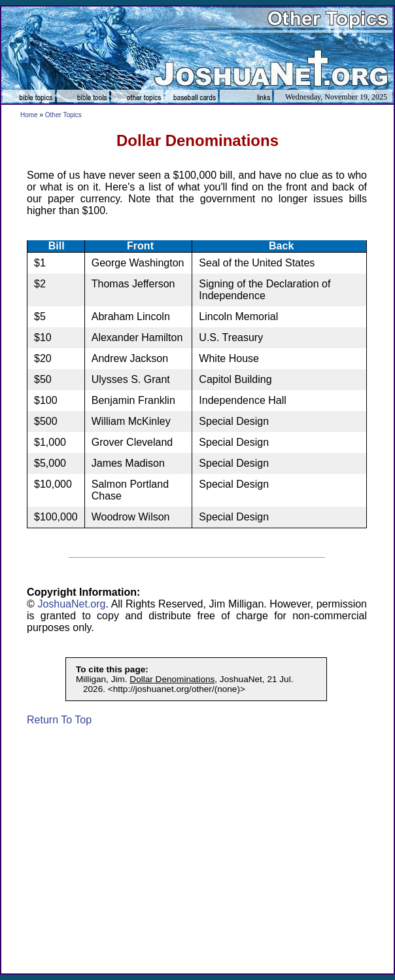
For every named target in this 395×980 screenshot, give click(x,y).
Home (29, 115)
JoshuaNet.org (71, 604)
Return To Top (59, 720)
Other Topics (63, 115)
